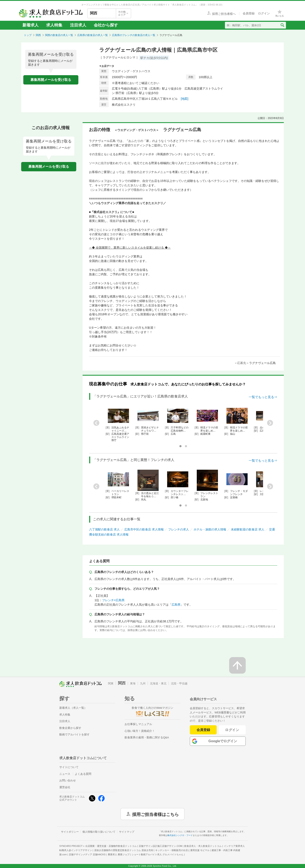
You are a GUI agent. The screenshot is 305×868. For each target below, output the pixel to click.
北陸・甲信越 (179, 683)
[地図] (184, 99)
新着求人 (30, 25)
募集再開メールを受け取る (51, 80)
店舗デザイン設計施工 (160, 846)
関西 (38, 35)
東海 (133, 683)
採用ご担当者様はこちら (155, 814)
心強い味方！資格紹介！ (140, 731)
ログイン (232, 730)
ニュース (65, 774)
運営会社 (65, 787)
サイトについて (69, 767)
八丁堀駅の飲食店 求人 (104, 529)
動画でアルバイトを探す (74, 734)
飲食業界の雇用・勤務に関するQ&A (147, 737)
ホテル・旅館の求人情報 (210, 529)
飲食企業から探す (70, 728)
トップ (28, 35)
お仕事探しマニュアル (138, 724)
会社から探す (106, 25)
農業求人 (119, 854)
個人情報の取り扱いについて (99, 832)
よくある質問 (83, 774)
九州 (143, 683)
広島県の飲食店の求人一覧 (93, 35)
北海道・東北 (158, 683)
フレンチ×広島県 (113, 600)
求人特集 (54, 25)
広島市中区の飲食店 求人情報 (144, 529)
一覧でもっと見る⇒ (263, 397)
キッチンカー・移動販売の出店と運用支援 (182, 850)
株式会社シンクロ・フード (180, 835)
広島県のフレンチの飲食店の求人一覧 (134, 35)
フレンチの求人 (179, 529)
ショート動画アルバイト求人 (157, 854)
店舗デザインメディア (87, 854)
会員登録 (203, 730)
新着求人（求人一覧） (73, 708)
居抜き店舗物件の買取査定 (124, 850)
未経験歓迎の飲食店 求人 (248, 529)
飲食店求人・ (203, 846)
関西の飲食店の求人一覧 (59, 35)
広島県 (176, 605)
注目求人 (78, 25)
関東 (111, 683)
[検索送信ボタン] (282, 25)
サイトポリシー (70, 832)
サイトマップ (127, 832)
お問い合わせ (68, 780)
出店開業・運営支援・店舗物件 (111, 846)
